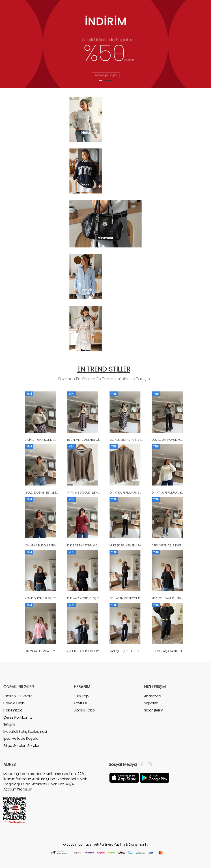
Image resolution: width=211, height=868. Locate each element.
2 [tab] (109, 81)
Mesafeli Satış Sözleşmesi (25, 732)
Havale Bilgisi (14, 703)
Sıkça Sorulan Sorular (21, 746)
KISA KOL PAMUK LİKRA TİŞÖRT (172, 598)
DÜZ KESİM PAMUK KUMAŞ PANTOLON (177, 440)
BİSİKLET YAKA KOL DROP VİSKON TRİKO (52, 440)
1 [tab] (100, 81)
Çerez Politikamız (18, 717)
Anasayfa (153, 696)
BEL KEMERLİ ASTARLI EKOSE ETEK (132, 440)
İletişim (9, 724)
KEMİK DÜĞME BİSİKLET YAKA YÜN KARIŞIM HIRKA (57, 598)
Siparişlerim (154, 710)
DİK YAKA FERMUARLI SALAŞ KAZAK (132, 493)
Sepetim (151, 703)
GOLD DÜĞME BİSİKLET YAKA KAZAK (49, 493)
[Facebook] (143, 765)
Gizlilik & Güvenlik (18, 696)
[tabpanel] (105, 44)
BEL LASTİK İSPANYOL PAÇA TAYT (131, 598)
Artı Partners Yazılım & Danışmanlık (121, 844)
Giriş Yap (81, 696)
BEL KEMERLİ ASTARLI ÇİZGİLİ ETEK (90, 440)
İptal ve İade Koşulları (22, 738)
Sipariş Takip (84, 710)
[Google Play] (155, 777)
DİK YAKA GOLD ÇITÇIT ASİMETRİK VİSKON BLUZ (100, 598)
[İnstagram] (149, 765)
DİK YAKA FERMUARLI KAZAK (170, 493)
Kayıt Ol (80, 703)
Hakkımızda (13, 710)
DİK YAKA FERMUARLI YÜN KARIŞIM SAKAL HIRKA (56, 651)
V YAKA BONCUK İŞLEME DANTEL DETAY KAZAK (98, 493)
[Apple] (124, 777)
